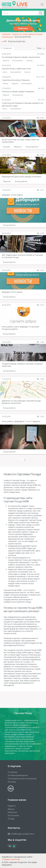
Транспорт (30, 60)
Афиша (11, 809)
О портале (13, 772)
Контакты (12, 782)
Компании (12, 812)
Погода (11, 819)
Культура (6, 147)
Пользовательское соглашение (22, 779)
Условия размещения (18, 775)
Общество (6, 60)
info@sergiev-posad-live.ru (23, 834)
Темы (41, 48)
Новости (12, 806)
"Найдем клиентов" (11, 859)
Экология (27, 72)
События (6, 83)
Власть (5, 72)
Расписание (13, 815)
